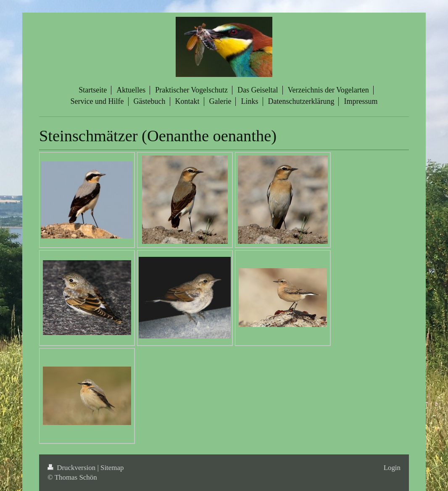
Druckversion (72, 468)
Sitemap (112, 468)
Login (392, 468)
